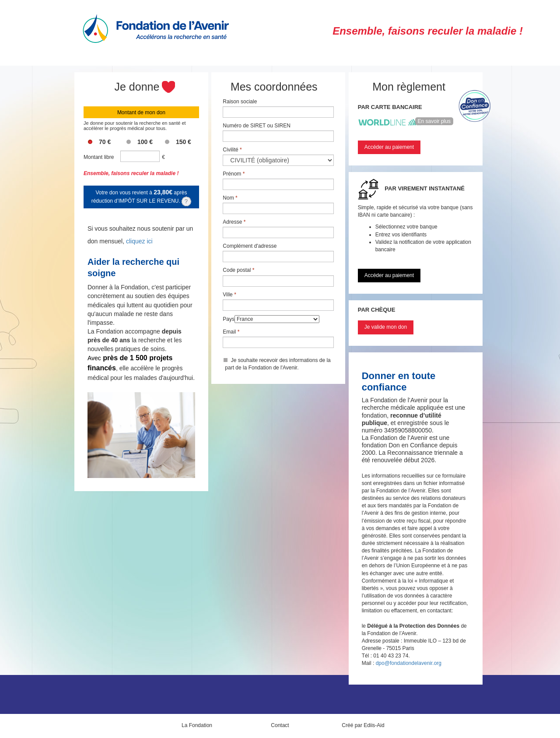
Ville (229, 295)
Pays (229, 319)
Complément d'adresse (250, 246)
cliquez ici (139, 241)
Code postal (238, 270)
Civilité (232, 150)
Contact (280, 725)
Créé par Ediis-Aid (363, 725)
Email (231, 332)
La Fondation (197, 725)
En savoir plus (434, 121)
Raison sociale (240, 102)
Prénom (234, 174)
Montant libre (99, 157)
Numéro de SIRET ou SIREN (257, 126)
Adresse (234, 222)
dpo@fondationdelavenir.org (409, 663)
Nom (230, 198)
